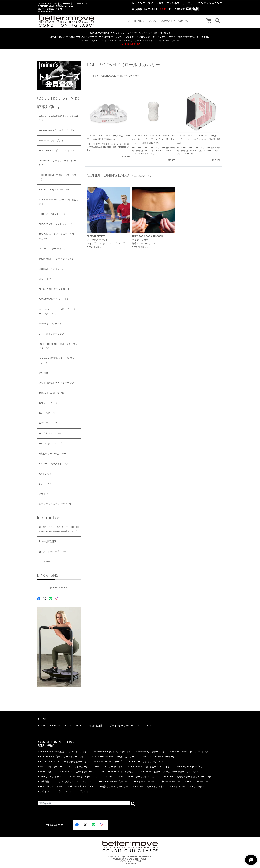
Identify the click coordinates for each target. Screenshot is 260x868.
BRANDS (140, 21)
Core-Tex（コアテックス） (53, 334)
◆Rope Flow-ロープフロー (53, 393)
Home (93, 76)
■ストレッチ (45, 474)
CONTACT (185, 21)
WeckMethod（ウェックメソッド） (57, 130)
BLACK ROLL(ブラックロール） (55, 289)
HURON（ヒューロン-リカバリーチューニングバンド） (58, 311)
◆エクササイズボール (50, 433)
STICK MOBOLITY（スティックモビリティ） (59, 202)
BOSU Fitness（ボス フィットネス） (58, 151)
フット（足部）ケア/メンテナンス (57, 383)
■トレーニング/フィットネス (54, 464)
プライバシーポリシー (120, 726)
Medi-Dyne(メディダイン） (53, 269)
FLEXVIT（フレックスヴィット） (56, 224)
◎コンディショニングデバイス (55, 504)
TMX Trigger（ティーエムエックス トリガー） (58, 236)
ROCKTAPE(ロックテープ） (53, 214)
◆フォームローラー (49, 403)
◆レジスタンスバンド (50, 444)
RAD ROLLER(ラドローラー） (54, 189)
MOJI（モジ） (46, 279)
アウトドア (45, 494)
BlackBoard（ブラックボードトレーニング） (58, 163)
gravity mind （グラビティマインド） (59, 259)
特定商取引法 (94, 726)
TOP (129, 21)
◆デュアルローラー (49, 423)
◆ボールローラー (48, 413)
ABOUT (153, 21)
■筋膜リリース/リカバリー (53, 454)
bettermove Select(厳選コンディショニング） (59, 118)
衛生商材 (43, 373)
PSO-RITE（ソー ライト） (53, 249)
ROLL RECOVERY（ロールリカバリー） (58, 177)
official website (59, 588)
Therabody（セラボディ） (52, 140)
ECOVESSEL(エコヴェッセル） (55, 299)
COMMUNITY (168, 21)
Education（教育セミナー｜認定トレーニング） (59, 361)
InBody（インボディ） (50, 324)
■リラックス (45, 484)
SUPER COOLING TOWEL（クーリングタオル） (58, 346)
